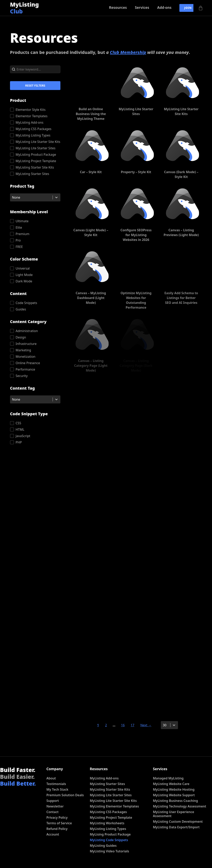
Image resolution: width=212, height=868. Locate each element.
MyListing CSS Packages (108, 812)
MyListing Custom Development (178, 822)
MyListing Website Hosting (174, 789)
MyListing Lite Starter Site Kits (113, 801)
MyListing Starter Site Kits (110, 789)
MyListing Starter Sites (107, 784)
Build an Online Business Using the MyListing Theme (91, 114)
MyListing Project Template (111, 817)
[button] (35, 110)
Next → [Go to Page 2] (146, 725)
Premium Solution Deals (65, 795)
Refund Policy (57, 829)
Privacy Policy (57, 817)
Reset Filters (35, 85)
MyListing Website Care (171, 784)
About (51, 778)
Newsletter (55, 806)
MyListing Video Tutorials (109, 851)
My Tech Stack (57, 789)
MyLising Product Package (110, 834)
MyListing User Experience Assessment (174, 814)
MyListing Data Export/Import (176, 827)
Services (142, 7)
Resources (118, 7)
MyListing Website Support (174, 795)
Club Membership (128, 52)
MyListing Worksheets (107, 823)
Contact (52, 812)
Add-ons (164, 7)
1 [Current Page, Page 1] (98, 725)
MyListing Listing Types (108, 829)
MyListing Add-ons (104, 778)
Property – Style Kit (136, 172)
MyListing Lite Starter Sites (111, 795)
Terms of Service (59, 823)
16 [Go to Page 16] (123, 725)
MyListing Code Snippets (109, 840)
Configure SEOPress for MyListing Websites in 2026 (136, 235)
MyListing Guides (103, 846)
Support (53, 801)
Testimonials (56, 784)
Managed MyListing (168, 778)
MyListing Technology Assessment (180, 806)
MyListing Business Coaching (175, 801)
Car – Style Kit (91, 172)
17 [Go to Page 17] (132, 725)
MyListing (24, 8)
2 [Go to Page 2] (106, 725)
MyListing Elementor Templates (114, 806)
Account (53, 834)
